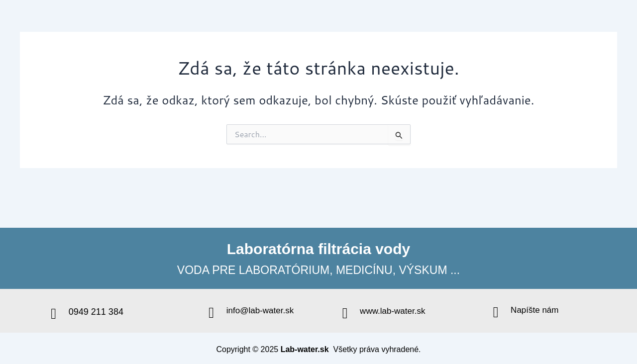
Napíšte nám (534, 310)
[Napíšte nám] (496, 312)
